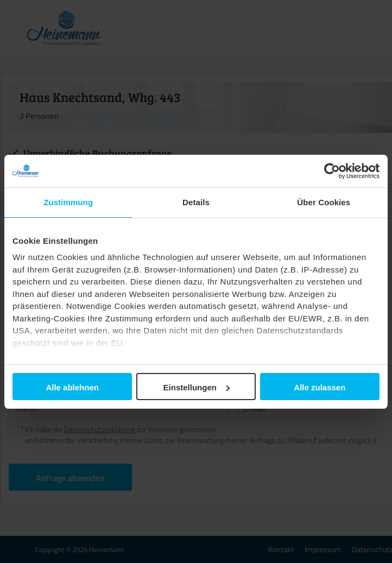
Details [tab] (196, 202)
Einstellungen (197, 387)
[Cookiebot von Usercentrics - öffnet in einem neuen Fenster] (332, 171)
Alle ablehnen (72, 387)
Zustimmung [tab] (68, 202)
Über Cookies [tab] (324, 202)
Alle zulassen (320, 387)
